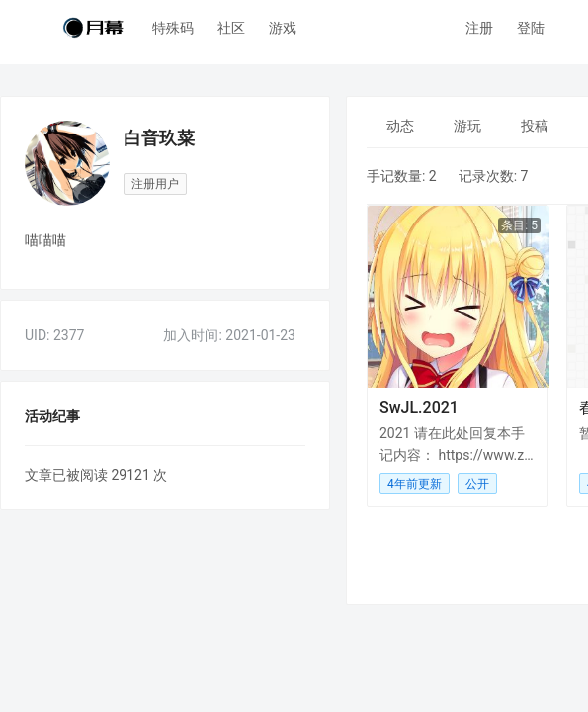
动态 (400, 126)
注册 (479, 28)
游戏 (283, 28)
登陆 (531, 28)
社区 (231, 28)
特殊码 (173, 28)
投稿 (535, 126)
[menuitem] (400, 126)
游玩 (467, 126)
